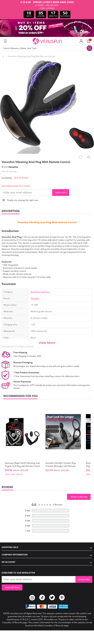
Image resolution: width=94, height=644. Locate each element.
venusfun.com (17, 613)
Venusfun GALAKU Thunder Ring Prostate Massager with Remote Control (61, 466)
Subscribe (61, 192)
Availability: (7, 178)
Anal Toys (45, 292)
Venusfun (13, 167)
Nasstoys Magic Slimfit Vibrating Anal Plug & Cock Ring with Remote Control (23, 464)
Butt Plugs (35, 292)
